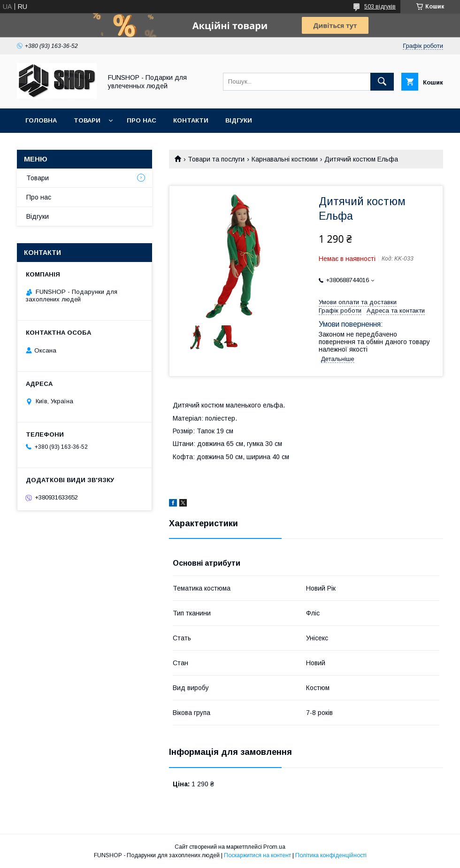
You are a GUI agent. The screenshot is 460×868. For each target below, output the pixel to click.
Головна (41, 120)
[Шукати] (382, 82)
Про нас (142, 120)
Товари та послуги (216, 159)
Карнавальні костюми (285, 159)
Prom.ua (274, 847)
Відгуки (239, 120)
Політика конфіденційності (331, 855)
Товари (87, 120)
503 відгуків (380, 7)
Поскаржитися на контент (257, 855)
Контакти (191, 120)
